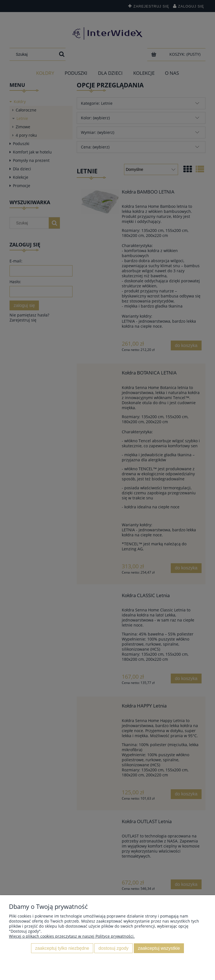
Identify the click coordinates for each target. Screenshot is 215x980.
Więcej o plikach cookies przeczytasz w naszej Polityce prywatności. (72, 936)
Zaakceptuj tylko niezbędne (62, 948)
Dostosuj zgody (114, 948)
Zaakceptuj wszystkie (159, 948)
